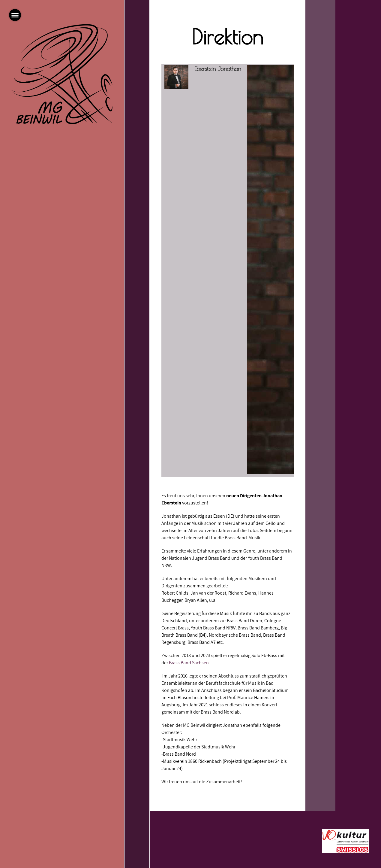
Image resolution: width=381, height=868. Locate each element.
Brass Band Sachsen (189, 663)
